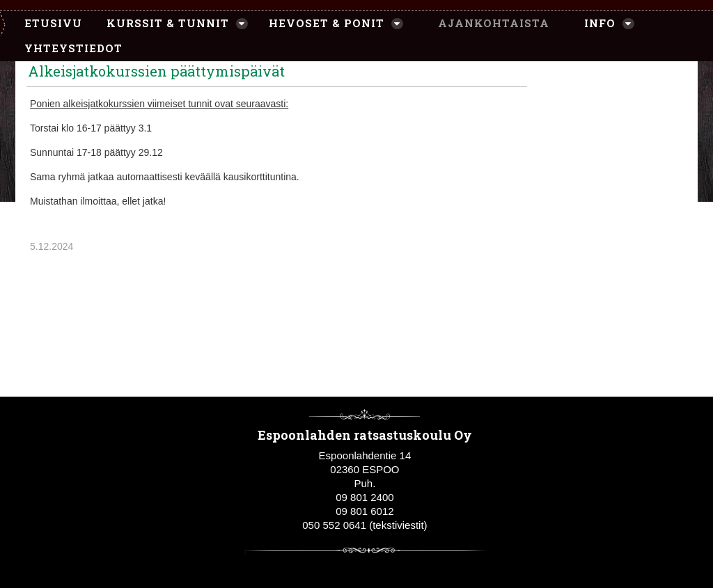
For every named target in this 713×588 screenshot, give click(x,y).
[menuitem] (46, 24)
